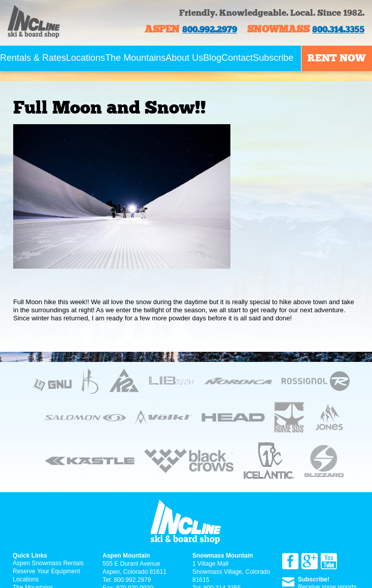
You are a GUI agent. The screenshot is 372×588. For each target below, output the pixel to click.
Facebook (290, 561)
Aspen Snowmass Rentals (48, 563)
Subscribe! (314, 579)
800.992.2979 (210, 30)
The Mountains (135, 58)
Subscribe (273, 58)
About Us (184, 58)
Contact (237, 58)
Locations (86, 58)
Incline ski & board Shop (34, 29)
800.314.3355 (338, 30)
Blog (212, 58)
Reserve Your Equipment (46, 571)
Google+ (310, 561)
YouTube (329, 561)
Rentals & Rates (33, 58)
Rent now (336, 58)
